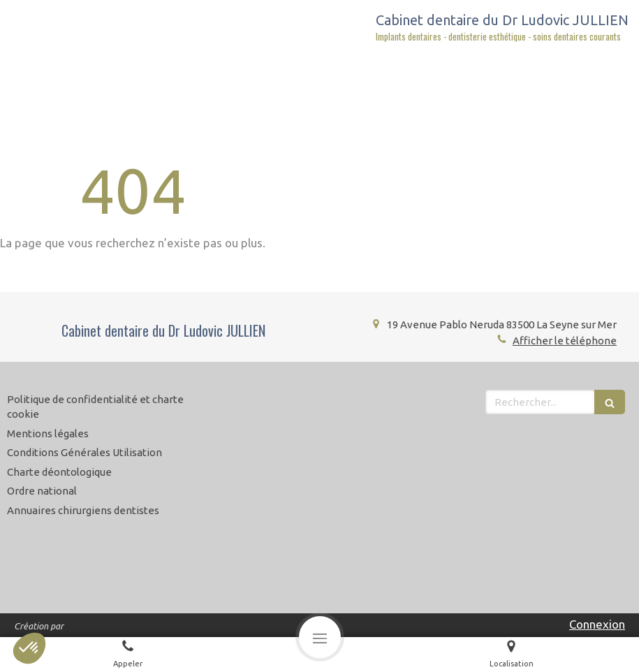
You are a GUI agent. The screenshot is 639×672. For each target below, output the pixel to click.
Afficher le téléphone (565, 341)
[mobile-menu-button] (320, 637)
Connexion (597, 624)
